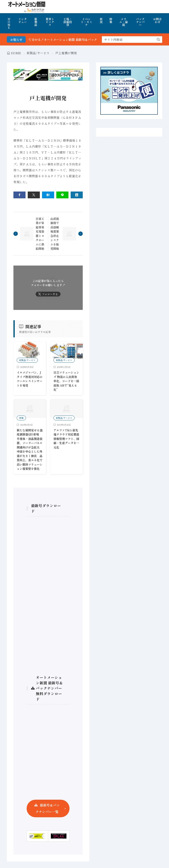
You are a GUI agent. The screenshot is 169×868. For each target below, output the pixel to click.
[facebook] (19, 195)
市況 (101, 20)
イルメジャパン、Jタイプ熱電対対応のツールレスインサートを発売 (30, 379)
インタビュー (23, 20)
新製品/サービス (38, 53)
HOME (9, 23)
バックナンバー (140, 22)
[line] (62, 195)
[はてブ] (48, 195)
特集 (111, 20)
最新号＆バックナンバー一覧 (48, 808)
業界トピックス (50, 22)
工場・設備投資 (68, 22)
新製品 (36, 22)
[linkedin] (77, 195)
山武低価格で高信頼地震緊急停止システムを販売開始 (55, 234)
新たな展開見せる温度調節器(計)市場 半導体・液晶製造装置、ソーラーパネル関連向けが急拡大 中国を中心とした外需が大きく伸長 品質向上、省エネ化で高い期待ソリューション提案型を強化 (30, 449)
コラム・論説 (124, 22)
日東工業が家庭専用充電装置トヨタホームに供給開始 (40, 234)
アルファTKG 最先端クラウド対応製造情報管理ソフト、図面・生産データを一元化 (66, 439)
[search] (158, 40)
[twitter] (34, 195)
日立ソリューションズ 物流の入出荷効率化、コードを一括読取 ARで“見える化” (66, 381)
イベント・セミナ (86, 22)
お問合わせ (157, 20)
